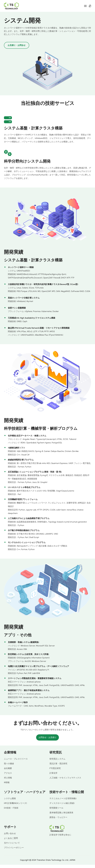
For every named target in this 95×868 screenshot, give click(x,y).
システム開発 (10, 798)
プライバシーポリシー (14, 848)
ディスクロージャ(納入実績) (62, 803)
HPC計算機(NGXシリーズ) (15, 803)
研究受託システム (57, 759)
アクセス (8, 773)
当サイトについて (12, 843)
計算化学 (53, 773)
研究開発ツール (56, 808)
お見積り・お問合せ (17, 45)
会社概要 (8, 768)
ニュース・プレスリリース (16, 759)
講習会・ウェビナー (58, 817)
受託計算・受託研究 (58, 764)
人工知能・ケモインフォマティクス (65, 778)
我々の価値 (9, 764)
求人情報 (8, 778)
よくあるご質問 (11, 838)
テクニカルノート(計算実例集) (63, 798)
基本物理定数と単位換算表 (61, 813)
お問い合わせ (10, 833)
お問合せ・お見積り (47, 737)
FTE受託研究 (55, 768)
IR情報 (7, 782)
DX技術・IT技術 (11, 808)
